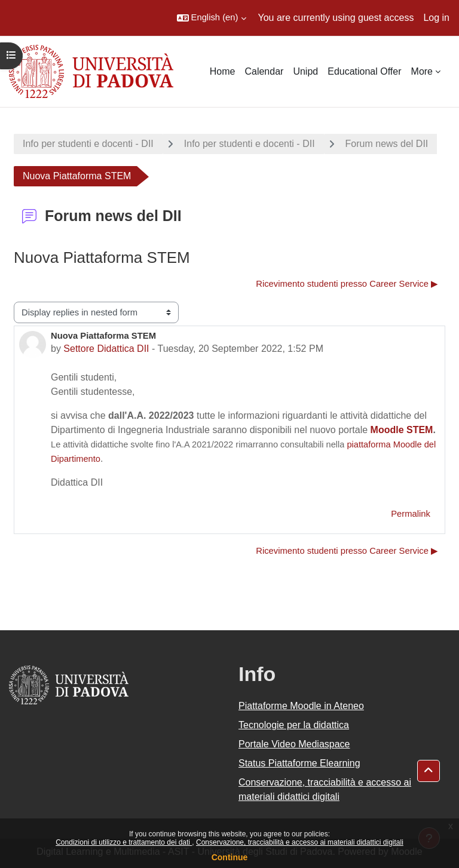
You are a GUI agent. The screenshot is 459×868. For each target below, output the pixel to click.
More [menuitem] (422, 71)
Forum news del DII (387, 144)
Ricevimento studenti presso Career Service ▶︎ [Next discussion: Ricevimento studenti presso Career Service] (347, 284)
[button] (212, 18)
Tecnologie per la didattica (294, 725)
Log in (436, 18)
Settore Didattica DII (106, 349)
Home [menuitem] (223, 71)
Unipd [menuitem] (305, 71)
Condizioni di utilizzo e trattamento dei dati (124, 842)
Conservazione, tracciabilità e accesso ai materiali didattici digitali (300, 842)
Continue (230, 857)
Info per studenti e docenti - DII (88, 144)
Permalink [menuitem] (411, 514)
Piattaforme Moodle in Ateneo (301, 706)
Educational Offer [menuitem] (364, 71)
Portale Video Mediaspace (294, 744)
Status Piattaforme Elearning (299, 763)
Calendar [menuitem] (264, 71)
